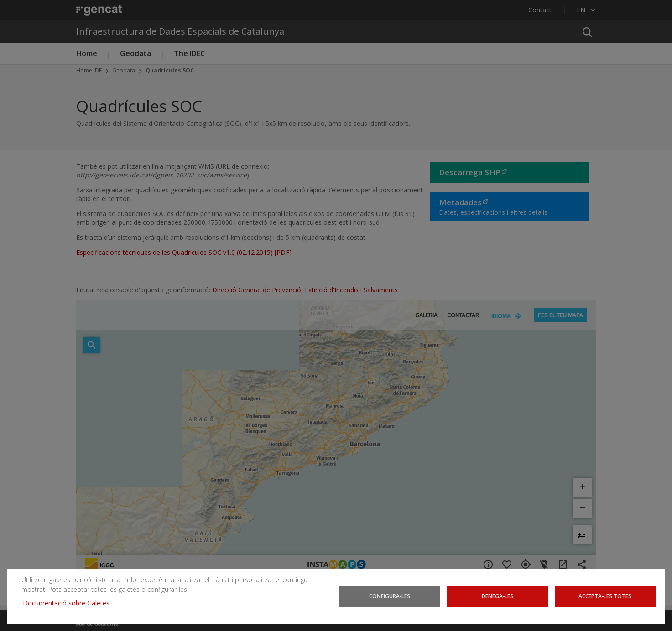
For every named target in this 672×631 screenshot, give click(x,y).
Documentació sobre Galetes (70, 603)
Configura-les (390, 596)
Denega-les (497, 596)
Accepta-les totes (605, 596)
